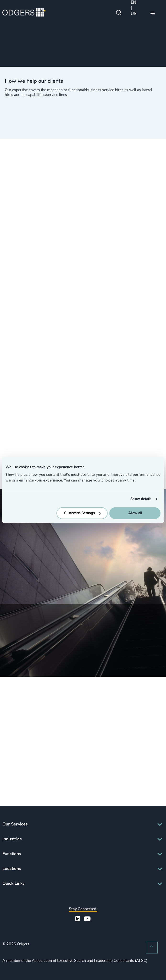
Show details (141, 499)
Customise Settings (82, 513)
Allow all (135, 513)
